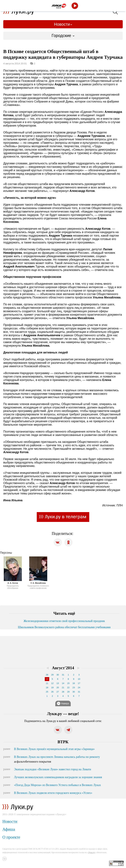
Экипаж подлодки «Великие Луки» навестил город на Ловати (53, 769)
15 (68, 683)
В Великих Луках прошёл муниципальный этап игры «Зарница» (54, 749)
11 (47, 683)
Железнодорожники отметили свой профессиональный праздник (64, 621)
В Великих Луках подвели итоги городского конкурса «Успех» (53, 793)
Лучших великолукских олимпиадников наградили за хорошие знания (58, 777)
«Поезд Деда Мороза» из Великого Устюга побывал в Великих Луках (58, 785)
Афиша (9, 829)
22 (68, 688)
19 (52, 688)
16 (74, 683)
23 (74, 688)
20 (58, 688)
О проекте (11, 837)
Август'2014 (63, 668)
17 (79, 683)
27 (58, 692)
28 (47, 675)
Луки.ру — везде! (63, 714)
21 (63, 688)
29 (52, 675)
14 (63, 683)
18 (47, 688)
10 (79, 679)
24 (79, 688)
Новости (62, 24)
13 (58, 683)
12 (52, 683)
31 (63, 675)
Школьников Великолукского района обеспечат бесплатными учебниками (64, 627)
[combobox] (63, 36)
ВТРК (63, 742)
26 (52, 692)
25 (47, 692)
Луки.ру (91, 852)
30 (58, 675)
